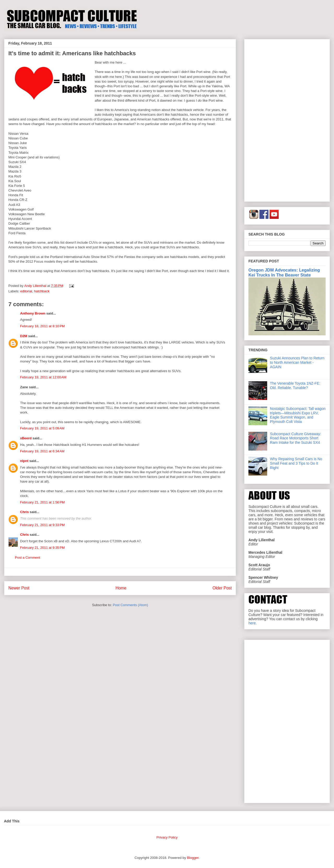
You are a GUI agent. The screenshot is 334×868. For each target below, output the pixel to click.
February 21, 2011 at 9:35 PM (42, 548)
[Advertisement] (287, 119)
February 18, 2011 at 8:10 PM (42, 326)
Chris (24, 512)
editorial (26, 291)
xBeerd (26, 438)
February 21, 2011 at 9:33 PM (42, 525)
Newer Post (19, 588)
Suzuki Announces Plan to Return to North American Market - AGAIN (297, 362)
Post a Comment (28, 558)
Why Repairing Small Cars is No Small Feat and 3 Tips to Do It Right (296, 463)
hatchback (42, 291)
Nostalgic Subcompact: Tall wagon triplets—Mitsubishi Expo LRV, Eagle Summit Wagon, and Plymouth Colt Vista (298, 415)
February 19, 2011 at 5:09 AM (42, 428)
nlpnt (24, 461)
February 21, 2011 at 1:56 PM (42, 502)
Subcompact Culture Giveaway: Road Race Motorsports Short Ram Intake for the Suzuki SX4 (296, 438)
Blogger (193, 858)
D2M (24, 336)
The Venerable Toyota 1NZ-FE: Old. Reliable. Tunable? (295, 386)
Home (121, 588)
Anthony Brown (33, 313)
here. (253, 623)
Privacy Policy (167, 837)
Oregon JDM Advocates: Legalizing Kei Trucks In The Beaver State (284, 272)
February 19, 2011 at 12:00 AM (43, 377)
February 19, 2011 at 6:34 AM (42, 451)
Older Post (222, 588)
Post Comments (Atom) (130, 605)
